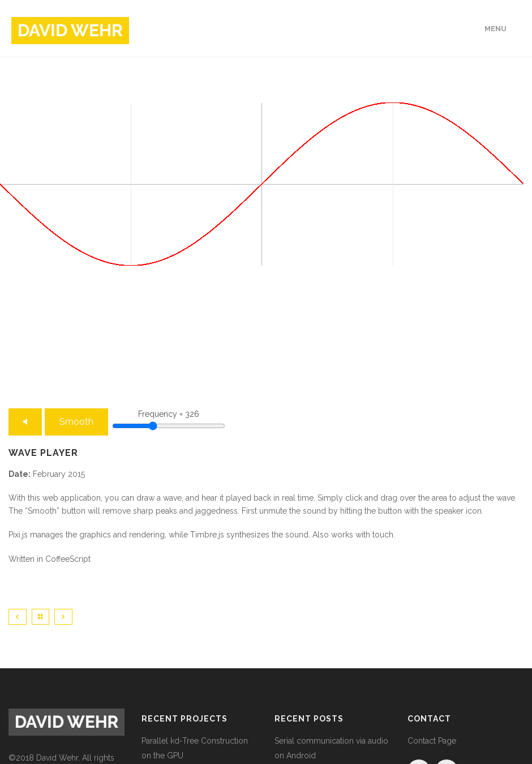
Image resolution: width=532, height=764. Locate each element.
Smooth (76, 422)
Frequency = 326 (169, 414)
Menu (495, 29)
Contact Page (432, 741)
